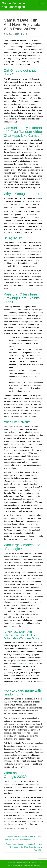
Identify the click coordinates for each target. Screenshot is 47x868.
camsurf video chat (25, 664)
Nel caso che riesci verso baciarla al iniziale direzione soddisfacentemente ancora (23, 838)
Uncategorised (12, 829)
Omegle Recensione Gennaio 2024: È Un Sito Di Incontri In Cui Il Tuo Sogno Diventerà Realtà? (24, 847)
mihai (25, 34)
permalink (24, 829)
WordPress (36, 865)
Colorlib (21, 865)
